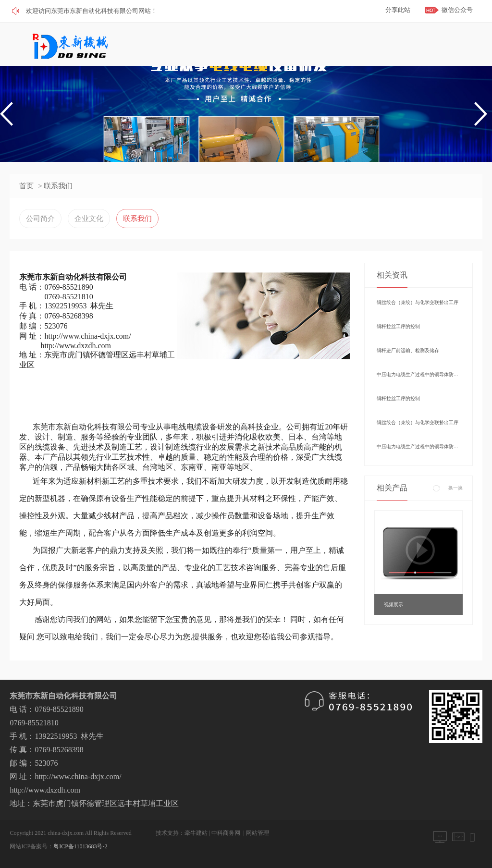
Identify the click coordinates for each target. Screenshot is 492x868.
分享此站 (398, 10)
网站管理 (258, 833)
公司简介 (40, 219)
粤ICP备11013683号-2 (80, 846)
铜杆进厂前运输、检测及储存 (408, 350)
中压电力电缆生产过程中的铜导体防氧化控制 (418, 374)
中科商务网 (226, 833)
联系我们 (137, 219)
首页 (26, 186)
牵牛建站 (196, 833)
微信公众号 (457, 10)
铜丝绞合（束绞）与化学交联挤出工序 (418, 302)
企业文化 (89, 219)
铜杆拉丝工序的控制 (398, 326)
